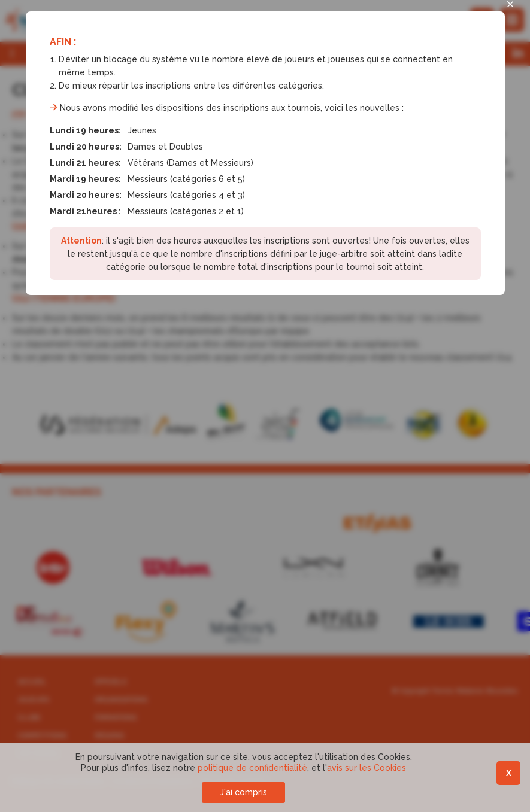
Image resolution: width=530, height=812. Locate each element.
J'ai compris (243, 792)
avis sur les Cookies (367, 768)
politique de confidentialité (252, 768)
